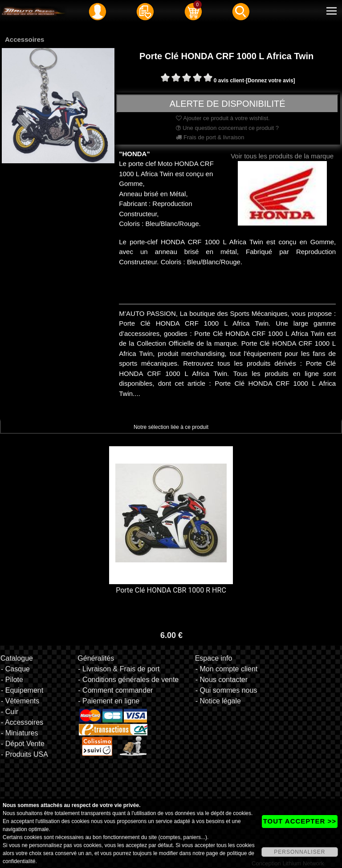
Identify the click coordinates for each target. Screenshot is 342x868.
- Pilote (12, 680)
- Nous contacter (222, 680)
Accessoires (24, 39)
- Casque (15, 669)
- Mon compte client (227, 669)
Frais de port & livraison (210, 137)
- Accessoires (22, 722)
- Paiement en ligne (109, 701)
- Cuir (10, 712)
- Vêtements (20, 701)
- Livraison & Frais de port (119, 669)
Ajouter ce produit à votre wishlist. (223, 118)
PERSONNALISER (299, 852)
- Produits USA (24, 754)
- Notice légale (218, 701)
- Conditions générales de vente (128, 680)
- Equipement (22, 690)
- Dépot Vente (23, 744)
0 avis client (229, 81)
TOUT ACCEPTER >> (300, 821)
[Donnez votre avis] (271, 81)
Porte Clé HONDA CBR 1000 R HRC (171, 590)
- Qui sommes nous (226, 690)
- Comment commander (115, 690)
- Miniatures (20, 733)
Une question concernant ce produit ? (227, 128)
